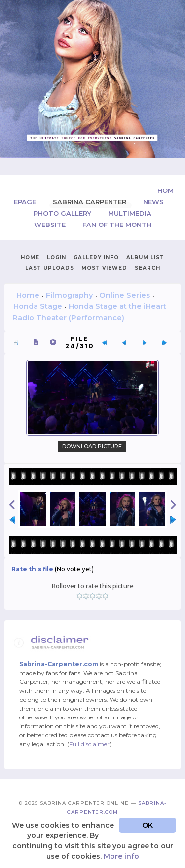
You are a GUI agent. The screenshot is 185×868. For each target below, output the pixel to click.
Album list (145, 257)
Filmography (69, 295)
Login (56, 257)
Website (51, 225)
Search (148, 268)
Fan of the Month (117, 225)
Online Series (125, 295)
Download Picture (92, 446)
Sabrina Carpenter (91, 202)
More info (121, 856)
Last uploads (50, 268)
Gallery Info (96, 257)
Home (30, 257)
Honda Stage (38, 306)
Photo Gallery (63, 213)
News (153, 202)
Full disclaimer (89, 744)
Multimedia (130, 213)
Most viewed (104, 268)
